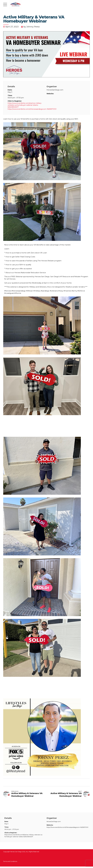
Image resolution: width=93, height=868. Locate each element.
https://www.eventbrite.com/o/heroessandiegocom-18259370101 (32, 109)
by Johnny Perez (32, 27)
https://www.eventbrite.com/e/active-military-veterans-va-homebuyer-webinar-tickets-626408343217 (25, 105)
